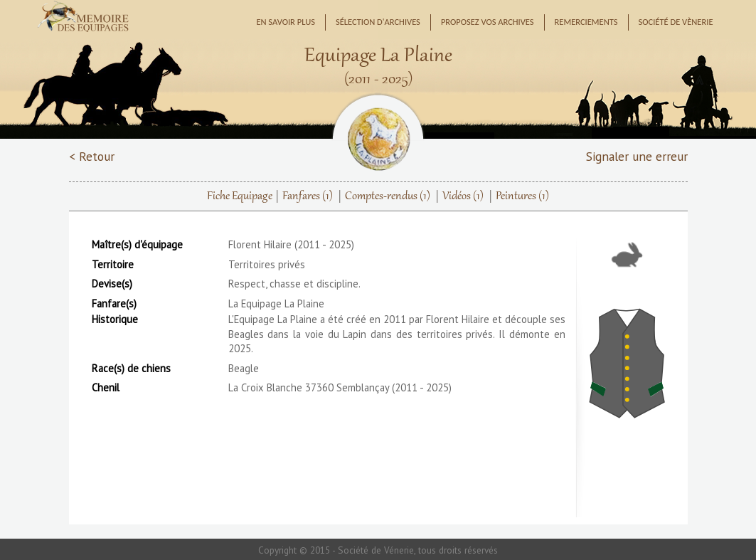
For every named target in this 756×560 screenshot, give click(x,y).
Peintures (522, 196)
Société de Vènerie (676, 22)
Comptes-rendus (388, 196)
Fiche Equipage (240, 196)
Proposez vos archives (488, 22)
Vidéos (463, 196)
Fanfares (308, 196)
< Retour (92, 156)
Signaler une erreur (637, 156)
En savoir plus (286, 22)
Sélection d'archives (378, 22)
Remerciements (586, 22)
